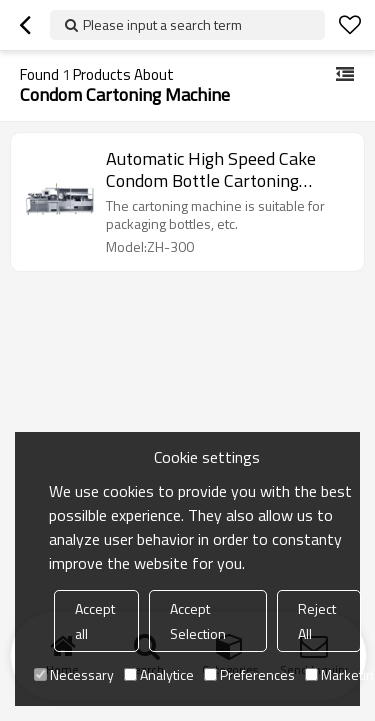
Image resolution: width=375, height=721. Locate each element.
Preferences (249, 674)
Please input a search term (162, 24)
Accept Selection (198, 621)
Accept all (95, 621)
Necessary (74, 674)
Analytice (159, 674)
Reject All (317, 621)
